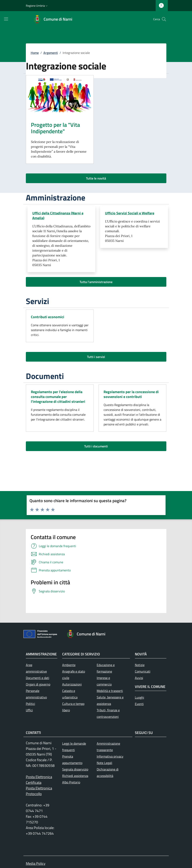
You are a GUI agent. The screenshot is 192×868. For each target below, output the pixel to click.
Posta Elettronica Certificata (39, 780)
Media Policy (36, 863)
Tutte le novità (96, 178)
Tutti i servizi (96, 357)
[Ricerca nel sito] (164, 19)
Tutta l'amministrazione (96, 282)
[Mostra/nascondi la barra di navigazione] (6, 19)
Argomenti (51, 53)
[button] (37, 6)
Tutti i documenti (96, 446)
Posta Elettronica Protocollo (39, 791)
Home (35, 53)
